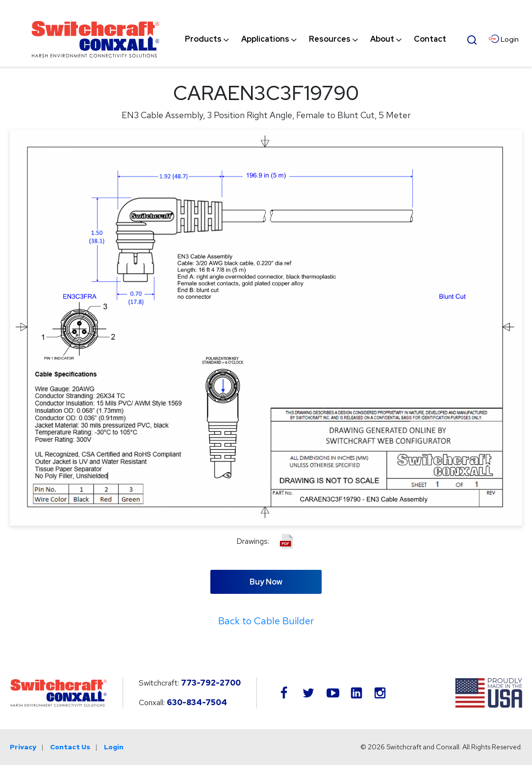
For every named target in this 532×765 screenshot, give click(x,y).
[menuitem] (203, 39)
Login (114, 747)
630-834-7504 (197, 702)
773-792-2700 (211, 683)
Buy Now (266, 582)
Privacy (23, 747)
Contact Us (70, 747)
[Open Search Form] (472, 39)
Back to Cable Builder (266, 621)
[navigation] (316, 39)
